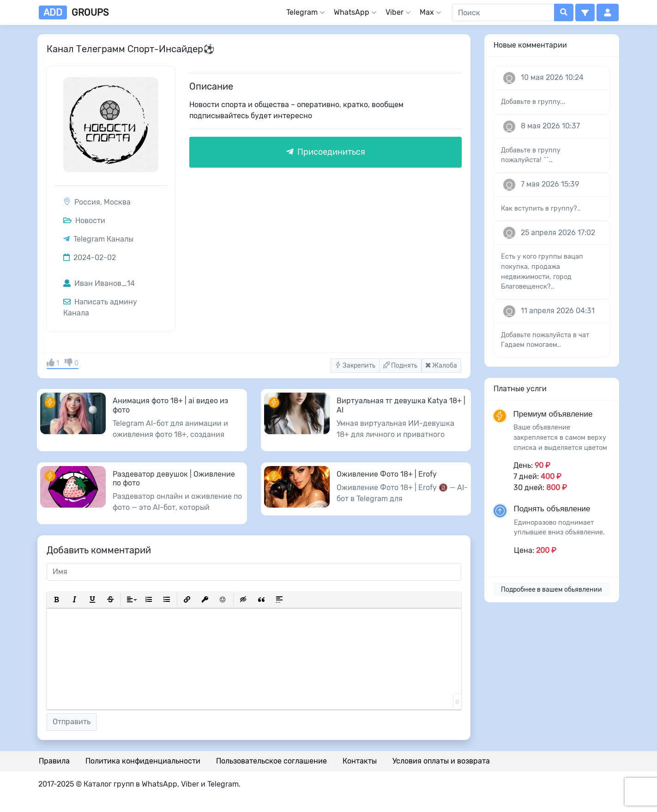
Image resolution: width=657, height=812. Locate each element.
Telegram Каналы (103, 239)
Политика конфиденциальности (143, 761)
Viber (395, 12)
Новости (84, 221)
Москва (117, 202)
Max (427, 12)
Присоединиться (326, 152)
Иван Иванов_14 (99, 283)
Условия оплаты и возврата (441, 761)
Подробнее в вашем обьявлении (552, 590)
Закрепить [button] (355, 366)
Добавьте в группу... (533, 102)
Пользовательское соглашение (271, 761)
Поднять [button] (400, 366)
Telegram (302, 12)
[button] (585, 12)
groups (74, 12)
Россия (87, 202)
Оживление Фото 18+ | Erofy (387, 474)
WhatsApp (352, 12)
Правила (54, 761)
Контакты (360, 761)
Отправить (72, 722)
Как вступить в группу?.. (541, 209)
